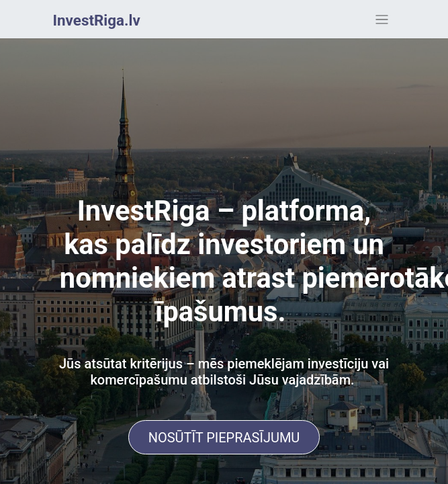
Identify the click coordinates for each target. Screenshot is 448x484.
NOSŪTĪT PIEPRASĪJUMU (224, 438)
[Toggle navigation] (382, 19)
